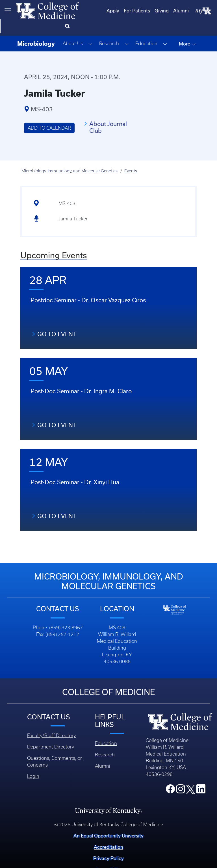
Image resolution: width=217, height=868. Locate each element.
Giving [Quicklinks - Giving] (139, 11)
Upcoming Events (54, 241)
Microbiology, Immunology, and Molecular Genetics (70, 157)
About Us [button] (73, 29)
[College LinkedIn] (201, 776)
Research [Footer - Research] (105, 741)
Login (33, 762)
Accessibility (108, 855)
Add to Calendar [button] (49, 114)
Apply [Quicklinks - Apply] (90, 11)
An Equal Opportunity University (108, 822)
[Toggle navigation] (8, 11)
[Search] (206, 11)
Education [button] (146, 29)
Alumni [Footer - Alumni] (103, 752)
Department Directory (51, 733)
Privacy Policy (108, 844)
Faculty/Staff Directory (51, 721)
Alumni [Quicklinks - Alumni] (158, 11)
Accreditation (108, 833)
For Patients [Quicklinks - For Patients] (114, 11)
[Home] (47, 10)
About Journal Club (108, 113)
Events (131, 157)
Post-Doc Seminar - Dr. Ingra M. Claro (81, 377)
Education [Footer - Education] (106, 729)
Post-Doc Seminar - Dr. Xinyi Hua (75, 468)
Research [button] (109, 29)
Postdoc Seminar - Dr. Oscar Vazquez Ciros (88, 286)
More (187, 30)
